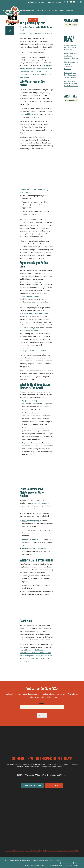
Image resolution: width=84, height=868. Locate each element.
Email (42, 703)
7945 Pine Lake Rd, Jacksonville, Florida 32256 (23, 851)
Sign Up (42, 715)
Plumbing (38, 33)
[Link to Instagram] (81, 2)
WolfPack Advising (56, 860)
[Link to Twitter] (68, 2)
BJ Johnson (49, 33)
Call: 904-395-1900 (36, 2)
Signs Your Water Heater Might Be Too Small (36, 28)
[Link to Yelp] (77, 2)
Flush (24, 521)
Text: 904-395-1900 (53, 2)
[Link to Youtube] (71, 2)
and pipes (47, 549)
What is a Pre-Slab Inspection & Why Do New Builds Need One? (71, 84)
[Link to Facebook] (64, 2)
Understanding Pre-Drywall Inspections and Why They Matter (71, 75)
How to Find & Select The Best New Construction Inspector (71, 56)
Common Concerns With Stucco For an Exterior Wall (70, 47)
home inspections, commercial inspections (42, 805)
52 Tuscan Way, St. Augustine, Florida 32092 (61, 851)
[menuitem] (9, 10)
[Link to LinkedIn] (74, 2)
